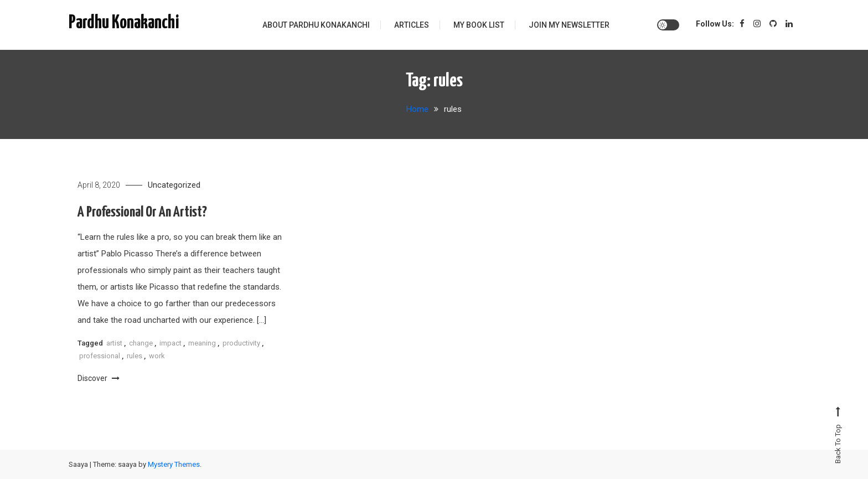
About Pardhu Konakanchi (316, 25)
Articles (412, 25)
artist (114, 343)
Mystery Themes (174, 464)
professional (100, 356)
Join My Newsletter (569, 25)
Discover (99, 378)
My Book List (479, 25)
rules (135, 356)
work (157, 356)
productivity (241, 343)
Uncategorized (174, 185)
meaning (202, 343)
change (141, 343)
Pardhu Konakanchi (124, 23)
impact (170, 343)
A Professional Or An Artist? (142, 212)
